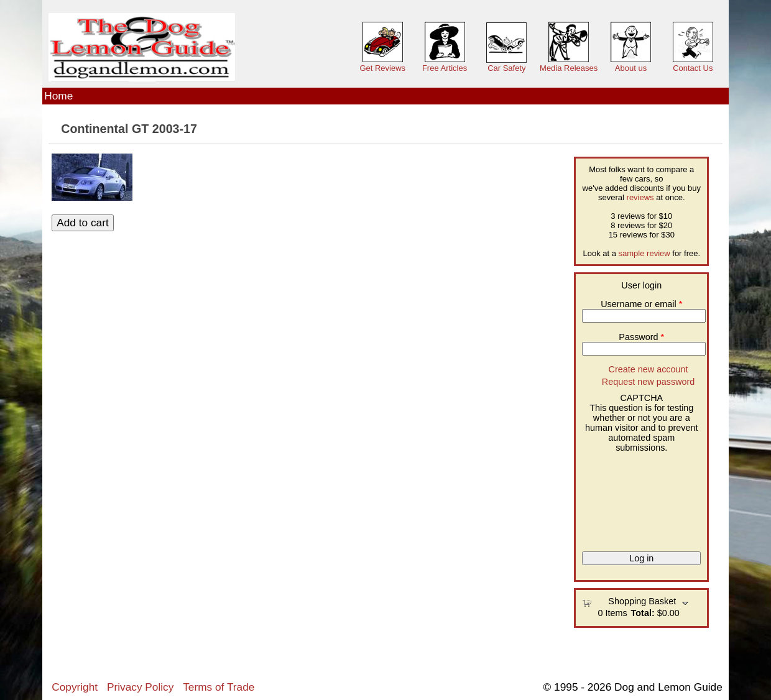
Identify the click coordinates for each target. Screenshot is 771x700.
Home (58, 96)
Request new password (649, 382)
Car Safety (506, 68)
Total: (643, 613)
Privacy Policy (140, 687)
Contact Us (693, 68)
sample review (644, 253)
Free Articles (445, 68)
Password (641, 337)
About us (631, 68)
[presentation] (633, 497)
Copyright (75, 687)
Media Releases (569, 68)
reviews (640, 197)
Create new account (649, 369)
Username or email (641, 304)
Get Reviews (382, 68)
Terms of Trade (219, 687)
